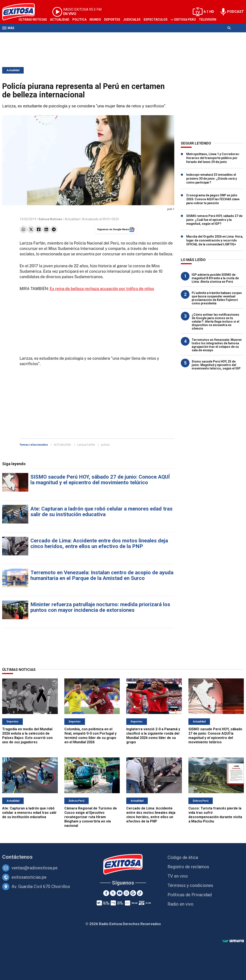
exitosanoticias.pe (29, 877)
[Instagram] (126, 893)
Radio (23, 36)
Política (79, 20)
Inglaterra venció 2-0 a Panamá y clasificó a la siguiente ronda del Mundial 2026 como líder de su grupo (153, 736)
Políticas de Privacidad (190, 895)
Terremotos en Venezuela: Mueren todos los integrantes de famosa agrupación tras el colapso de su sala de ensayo (217, 345)
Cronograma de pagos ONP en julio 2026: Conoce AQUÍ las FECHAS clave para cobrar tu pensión (213, 199)
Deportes (112, 20)
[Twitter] (113, 893)
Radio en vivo (180, 904)
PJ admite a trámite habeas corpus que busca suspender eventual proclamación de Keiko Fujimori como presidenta (217, 298)
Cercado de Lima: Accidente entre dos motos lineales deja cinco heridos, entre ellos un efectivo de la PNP (99, 543)
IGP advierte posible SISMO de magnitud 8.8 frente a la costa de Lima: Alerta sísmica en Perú (215, 278)
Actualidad (60, 20)
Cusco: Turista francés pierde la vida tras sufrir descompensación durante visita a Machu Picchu (215, 815)
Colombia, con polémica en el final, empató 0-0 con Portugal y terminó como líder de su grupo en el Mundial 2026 (90, 736)
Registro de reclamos (188, 867)
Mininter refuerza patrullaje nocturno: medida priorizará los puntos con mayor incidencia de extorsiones (100, 607)
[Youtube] (120, 893)
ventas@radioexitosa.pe (35, 868)
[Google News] (133, 893)
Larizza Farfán (86, 445)
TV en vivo (178, 876)
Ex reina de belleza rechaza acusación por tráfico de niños (102, 289)
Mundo (95, 20)
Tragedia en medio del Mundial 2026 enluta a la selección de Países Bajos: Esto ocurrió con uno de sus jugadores (27, 736)
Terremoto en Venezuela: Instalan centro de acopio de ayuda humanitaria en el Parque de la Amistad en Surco (102, 575)
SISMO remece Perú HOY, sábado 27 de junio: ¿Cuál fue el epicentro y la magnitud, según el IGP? (214, 220)
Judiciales (132, 20)
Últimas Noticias (33, 20)
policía (105, 445)
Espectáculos (156, 20)
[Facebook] (106, 893)
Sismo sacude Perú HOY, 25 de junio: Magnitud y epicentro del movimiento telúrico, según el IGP (216, 365)
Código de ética (183, 857)
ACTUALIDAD (62, 445)
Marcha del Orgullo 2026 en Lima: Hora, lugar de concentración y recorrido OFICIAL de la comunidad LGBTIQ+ (215, 240)
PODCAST (235, 12)
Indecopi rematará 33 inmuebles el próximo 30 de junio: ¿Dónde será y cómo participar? (212, 179)
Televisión (208, 20)
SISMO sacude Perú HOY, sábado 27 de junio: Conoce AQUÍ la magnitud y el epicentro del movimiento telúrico (100, 480)
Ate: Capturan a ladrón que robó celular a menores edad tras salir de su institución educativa (101, 512)
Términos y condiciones (190, 885)
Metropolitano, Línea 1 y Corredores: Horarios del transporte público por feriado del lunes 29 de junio (213, 158)
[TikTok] (140, 893)
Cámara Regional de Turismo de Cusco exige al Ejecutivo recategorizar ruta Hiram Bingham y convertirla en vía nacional (91, 817)
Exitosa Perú (185, 20)
